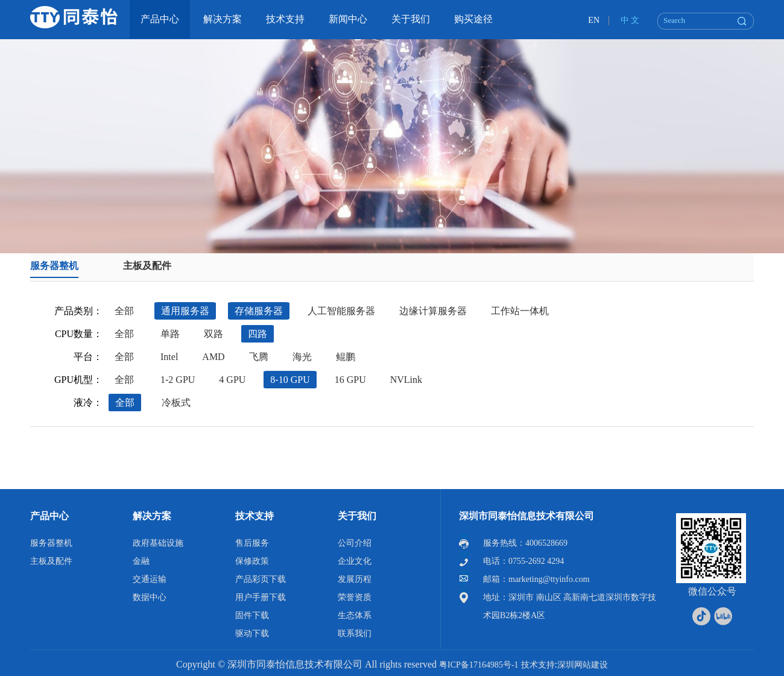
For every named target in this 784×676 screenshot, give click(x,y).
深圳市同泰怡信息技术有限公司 (526, 516)
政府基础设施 (158, 543)
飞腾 (259, 357)
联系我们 (355, 633)
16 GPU (350, 380)
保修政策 (252, 561)
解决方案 (152, 516)
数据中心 (150, 597)
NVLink (406, 380)
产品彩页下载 (261, 579)
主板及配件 (147, 266)
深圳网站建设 (583, 665)
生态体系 (355, 615)
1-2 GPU (178, 380)
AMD (213, 357)
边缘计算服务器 (433, 311)
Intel (169, 357)
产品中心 (49, 516)
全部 (124, 311)
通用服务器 (185, 311)
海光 (302, 357)
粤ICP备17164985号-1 (479, 665)
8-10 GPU (290, 380)
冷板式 (176, 403)
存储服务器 (259, 311)
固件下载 (252, 615)
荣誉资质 (355, 597)
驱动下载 (252, 633)
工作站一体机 (520, 311)
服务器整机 (54, 266)
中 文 (630, 20)
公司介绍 (355, 543)
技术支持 (254, 516)
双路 (213, 334)
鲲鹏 (346, 357)
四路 (258, 334)
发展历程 (355, 579)
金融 (141, 561)
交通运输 (150, 579)
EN (594, 20)
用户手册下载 (261, 597)
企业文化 (355, 561)
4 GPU (232, 380)
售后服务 (252, 543)
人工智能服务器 (341, 311)
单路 (170, 334)
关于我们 (357, 516)
